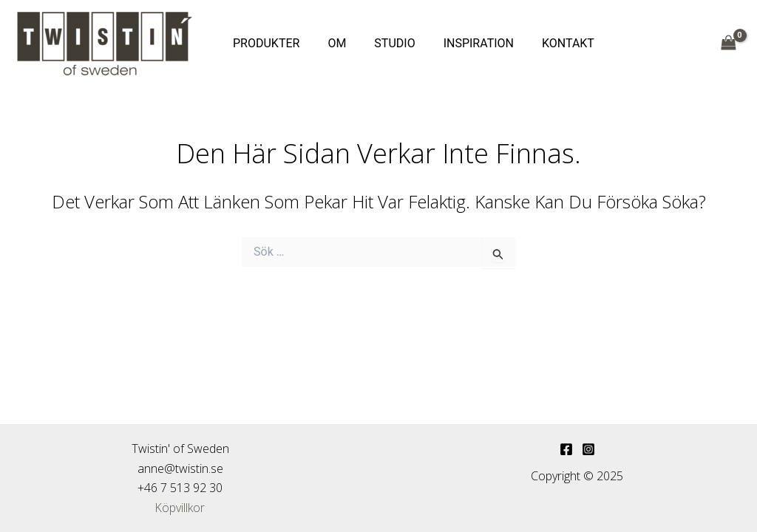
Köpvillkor (180, 508)
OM (330, 43)
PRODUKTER (264, 43)
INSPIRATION (463, 43)
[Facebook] (566, 449)
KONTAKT (548, 43)
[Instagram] (588, 449)
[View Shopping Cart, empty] (728, 43)
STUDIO (383, 43)
